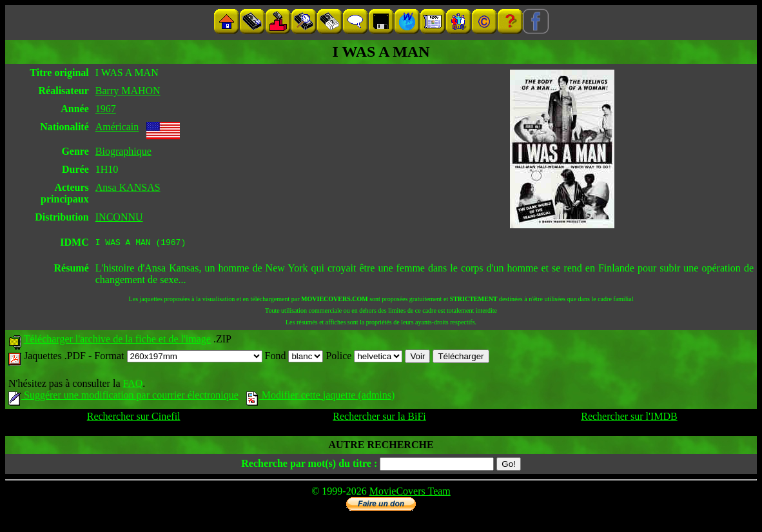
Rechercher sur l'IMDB (629, 418)
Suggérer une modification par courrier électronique (123, 397)
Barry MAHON (128, 91)
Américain (117, 127)
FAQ (132, 385)
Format (178, 358)
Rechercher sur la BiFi (379, 418)
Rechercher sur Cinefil (134, 418)
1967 (106, 109)
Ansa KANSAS (128, 187)
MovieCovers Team (410, 493)
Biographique (123, 151)
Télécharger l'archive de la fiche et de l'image (117, 341)
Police (364, 358)
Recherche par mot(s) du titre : (309, 465)
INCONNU (119, 217)
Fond (294, 358)
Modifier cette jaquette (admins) (321, 397)
